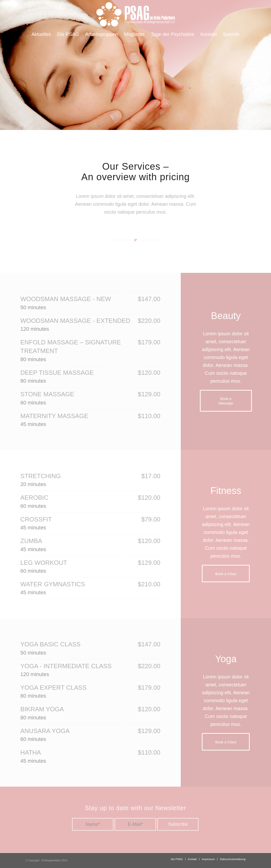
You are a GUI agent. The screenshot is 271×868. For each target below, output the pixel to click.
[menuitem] (41, 34)
